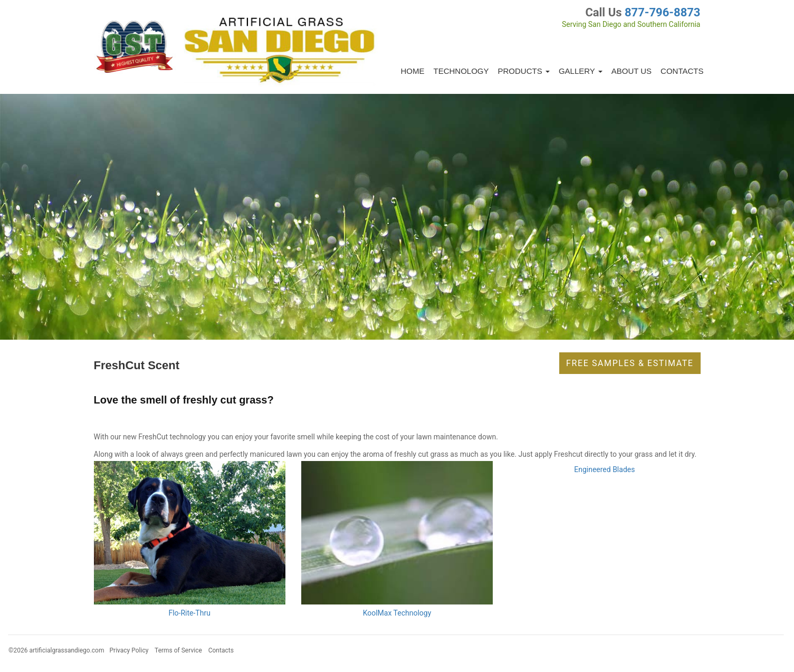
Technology (461, 71)
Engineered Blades (604, 469)
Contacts (682, 71)
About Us (632, 71)
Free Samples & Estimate (630, 363)
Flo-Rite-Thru (189, 613)
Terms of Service (178, 650)
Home (413, 71)
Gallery (581, 71)
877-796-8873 (663, 12)
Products (524, 71)
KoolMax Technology (397, 613)
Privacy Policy (129, 650)
